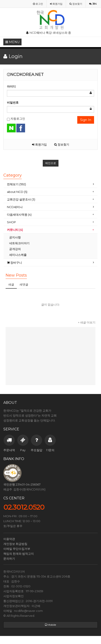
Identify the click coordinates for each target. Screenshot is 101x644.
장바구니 (14, 263)
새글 (11, 284)
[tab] (50, 184)
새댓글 (24, 284)
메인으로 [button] (51, 163)
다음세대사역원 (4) (19, 215)
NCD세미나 (15, 207)
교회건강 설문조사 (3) (21, 199)
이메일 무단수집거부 (17, 549)
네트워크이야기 (19, 243)
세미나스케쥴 (18, 255)
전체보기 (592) (16, 184)
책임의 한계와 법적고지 (19, 554)
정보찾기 (62, 144)
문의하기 (9, 559)
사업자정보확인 (14, 596)
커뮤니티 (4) (15, 230)
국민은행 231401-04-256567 (22, 484)
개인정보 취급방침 (15, 544)
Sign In (86, 120)
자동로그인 (16, 119)
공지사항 (15, 237)
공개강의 (15, 249)
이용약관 (9, 539)
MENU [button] (12, 42)
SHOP (12, 222)
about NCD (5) (17, 192)
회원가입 (39, 144)
